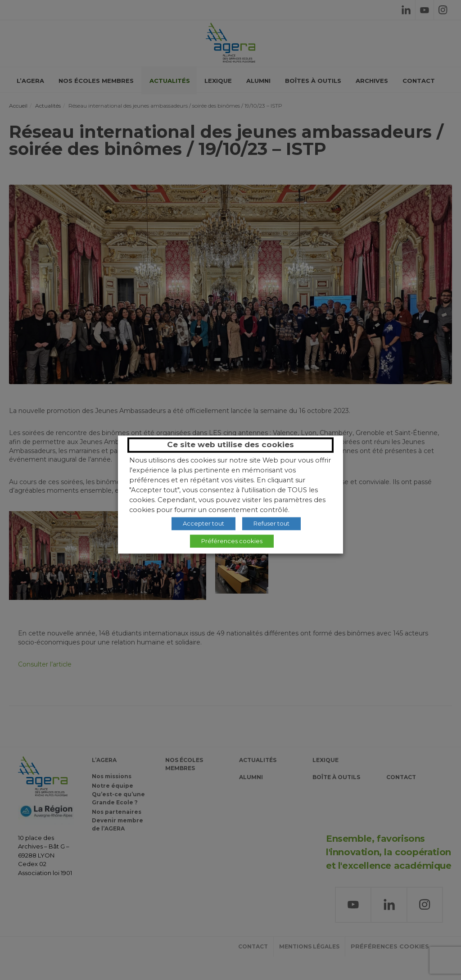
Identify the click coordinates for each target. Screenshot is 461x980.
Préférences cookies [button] (232, 541)
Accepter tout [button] (203, 523)
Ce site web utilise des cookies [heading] (230, 445)
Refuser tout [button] (271, 523)
